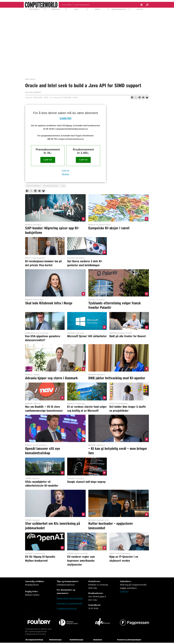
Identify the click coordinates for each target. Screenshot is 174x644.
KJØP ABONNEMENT (82, 5)
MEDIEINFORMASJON (119, 9)
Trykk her (124, 591)
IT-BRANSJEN (55, 9)
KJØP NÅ (48, 160)
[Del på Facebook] (132, 98)
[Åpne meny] (142, 5)
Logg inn (66, 118)
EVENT (76, 9)
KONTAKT (140, 9)
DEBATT (98, 9)
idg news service (51, 186)
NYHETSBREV (67, 5)
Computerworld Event (67, 608)
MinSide (65, 174)
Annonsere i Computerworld (69, 603)
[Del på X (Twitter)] (136, 98)
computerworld (33, 186)
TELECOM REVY (34, 9)
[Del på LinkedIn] (139, 98)
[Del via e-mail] (143, 98)
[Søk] (147, 5)
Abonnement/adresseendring (70, 598)
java (63, 186)
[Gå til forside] (41, 5)
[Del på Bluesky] (147, 98)
